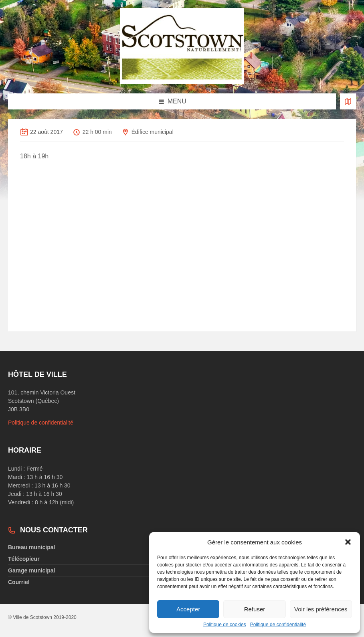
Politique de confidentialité (278, 625)
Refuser (255, 609)
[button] (348, 542)
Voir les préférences (321, 609)
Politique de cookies (225, 625)
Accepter (188, 609)
